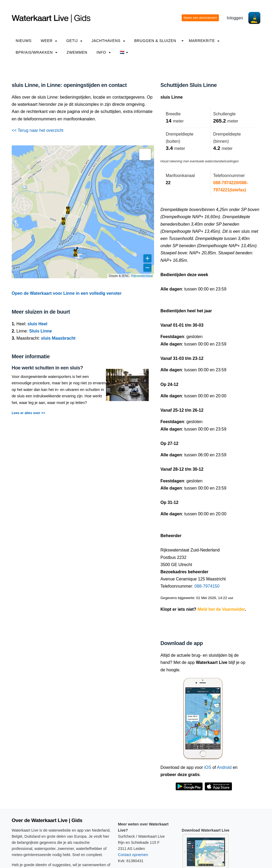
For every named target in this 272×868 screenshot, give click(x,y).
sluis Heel (38, 324)
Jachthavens (108, 41)
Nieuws (24, 41)
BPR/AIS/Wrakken (37, 52)
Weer (49, 41)
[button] (75, 253)
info (104, 52)
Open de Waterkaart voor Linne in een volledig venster (67, 293)
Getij (74, 41)
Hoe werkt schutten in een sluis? (47, 368)
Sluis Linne (41, 331)
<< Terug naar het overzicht (38, 130)
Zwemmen (77, 52)
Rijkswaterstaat (142, 276)
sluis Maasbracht (58, 338)
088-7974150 (207, 586)
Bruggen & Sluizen (155, 41)
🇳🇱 (124, 52)
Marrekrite (204, 41)
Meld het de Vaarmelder (221, 609)
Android (224, 767)
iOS (208, 767)
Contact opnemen (133, 855)
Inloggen (235, 18)
